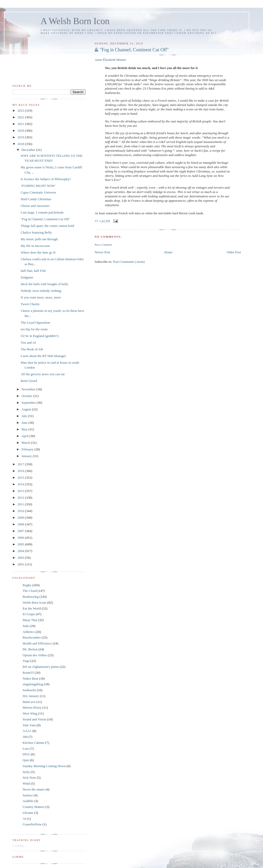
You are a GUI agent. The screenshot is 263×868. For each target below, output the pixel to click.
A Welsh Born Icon (75, 21)
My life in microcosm (35, 246)
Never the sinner (34, 789)
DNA (26, 754)
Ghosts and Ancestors (35, 206)
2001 (21, 564)
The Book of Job (32, 349)
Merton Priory (32, 707)
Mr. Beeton (30, 649)
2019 (21, 137)
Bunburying (31, 597)
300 (25, 737)
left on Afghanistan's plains (41, 667)
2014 (21, 484)
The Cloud (30, 591)
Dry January (31, 696)
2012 (21, 498)
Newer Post (102, 252)
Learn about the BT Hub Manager (43, 356)
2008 (21, 524)
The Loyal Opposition (35, 322)
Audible (28, 801)
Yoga (26, 661)
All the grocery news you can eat (43, 374)
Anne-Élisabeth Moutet (110, 60)
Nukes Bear (30, 678)
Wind (26, 783)
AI (24, 819)
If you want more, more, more (41, 297)
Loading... (19, 846)
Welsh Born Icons (35, 602)
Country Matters (34, 807)
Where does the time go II (38, 252)
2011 (21, 504)
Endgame (27, 277)
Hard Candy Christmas (36, 199)
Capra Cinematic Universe (38, 192)
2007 (21, 531)
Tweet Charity (30, 304)
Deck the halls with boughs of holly (44, 284)
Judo (26, 626)
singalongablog (33, 684)
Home (168, 252)
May (25, 429)
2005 (21, 544)
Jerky (26, 772)
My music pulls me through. (39, 239)
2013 (21, 491)
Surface (28, 795)
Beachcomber (32, 637)
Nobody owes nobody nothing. (41, 291)
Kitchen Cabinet (34, 743)
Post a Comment (103, 245)
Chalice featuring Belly (36, 232)
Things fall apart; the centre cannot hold (47, 226)
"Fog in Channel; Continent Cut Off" (134, 50)
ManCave (29, 702)
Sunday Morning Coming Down (44, 766)
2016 (21, 471)
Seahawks (29, 690)
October (27, 396)
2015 (21, 478)
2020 (21, 131)
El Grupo (29, 614)
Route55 (28, 673)
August (27, 409)
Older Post (234, 252)
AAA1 (27, 731)
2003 (21, 558)
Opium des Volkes (35, 655)
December (29, 150)
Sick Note (29, 778)
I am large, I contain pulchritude (42, 212)
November (29, 389)
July (25, 416)
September (29, 403)
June (25, 423)
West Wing (30, 713)
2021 (21, 124)
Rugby (27, 585)
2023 (21, 110)
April (26, 436)
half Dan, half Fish (33, 271)
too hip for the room (34, 329)
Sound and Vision (34, 719)
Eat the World (32, 608)
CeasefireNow (32, 824)
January (27, 456)
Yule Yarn (29, 725)
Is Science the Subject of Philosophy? (46, 179)
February (28, 449)
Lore (26, 749)
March (26, 443)
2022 (21, 117)
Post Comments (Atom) (129, 262)
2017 (21, 464)
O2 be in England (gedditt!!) (40, 336)
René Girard (29, 381)
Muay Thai (30, 620)
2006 (21, 538)
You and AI (28, 343)
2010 (21, 511)
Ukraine (28, 813)
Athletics (29, 632)
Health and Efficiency (37, 643)
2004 (21, 551)
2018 (21, 144)
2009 (21, 518)
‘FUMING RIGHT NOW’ (38, 186)
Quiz (26, 760)
